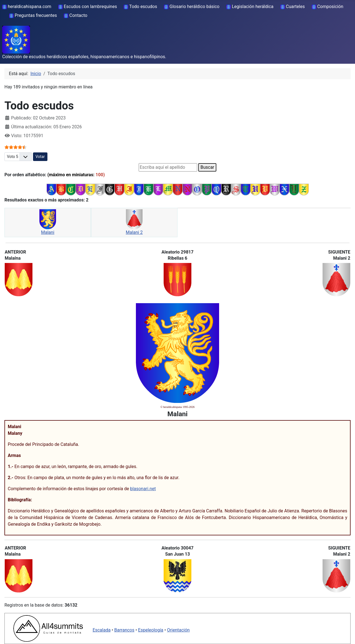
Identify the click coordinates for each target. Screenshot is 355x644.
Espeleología (151, 630)
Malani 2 (134, 232)
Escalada (102, 630)
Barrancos (124, 630)
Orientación (178, 630)
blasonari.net (143, 489)
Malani (48, 232)
